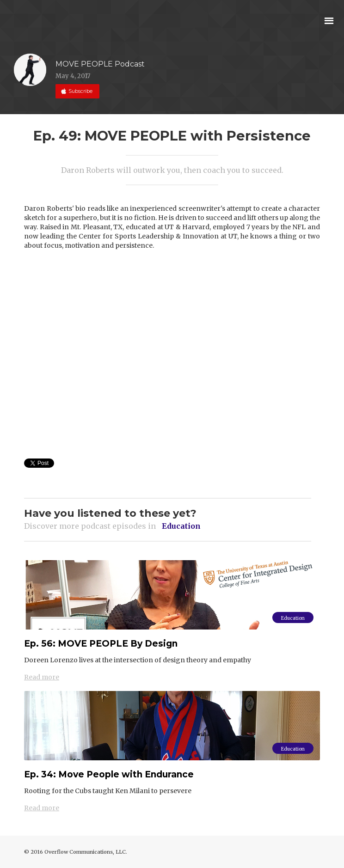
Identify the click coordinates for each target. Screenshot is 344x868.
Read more (42, 677)
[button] (329, 20)
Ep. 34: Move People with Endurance (109, 774)
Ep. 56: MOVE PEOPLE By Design (101, 644)
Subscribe (80, 93)
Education (293, 618)
